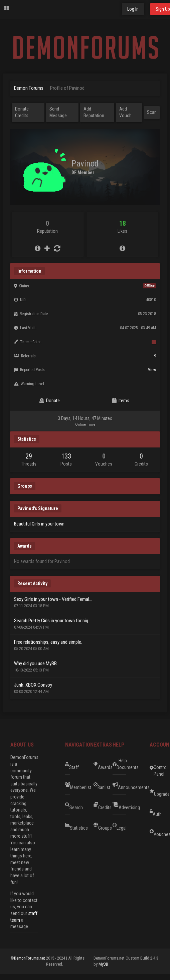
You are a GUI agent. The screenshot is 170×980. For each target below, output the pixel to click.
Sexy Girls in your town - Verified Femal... (53, 599)
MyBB (103, 964)
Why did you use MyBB (35, 663)
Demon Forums (29, 88)
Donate (50, 401)
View (152, 370)
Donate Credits (22, 112)
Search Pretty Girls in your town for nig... (53, 621)
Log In (133, 9)
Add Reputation (94, 112)
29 (29, 456)
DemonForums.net (30, 958)
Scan (152, 112)
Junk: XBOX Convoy (33, 685)
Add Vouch (125, 112)
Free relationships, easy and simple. (48, 642)
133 (66, 456)
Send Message (58, 112)
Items (121, 401)
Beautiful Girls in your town (39, 524)
